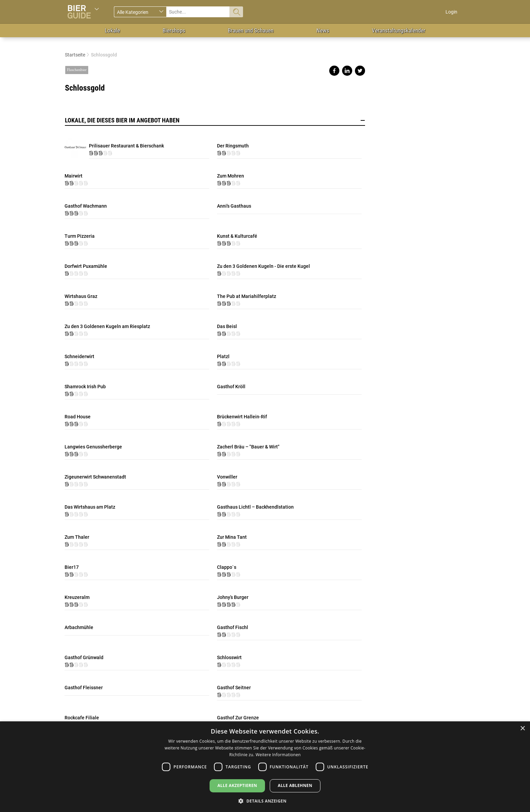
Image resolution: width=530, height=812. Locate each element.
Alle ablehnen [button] (295, 785)
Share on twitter (360, 71)
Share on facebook (334, 71)
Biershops (174, 30)
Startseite (75, 55)
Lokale (112, 30)
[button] (265, 801)
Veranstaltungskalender (399, 30)
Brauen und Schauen (251, 30)
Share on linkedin (347, 71)
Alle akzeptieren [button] (237, 785)
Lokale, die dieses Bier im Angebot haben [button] (215, 120)
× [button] (522, 729)
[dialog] (265, 767)
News (323, 30)
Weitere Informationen (278, 755)
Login (451, 12)
